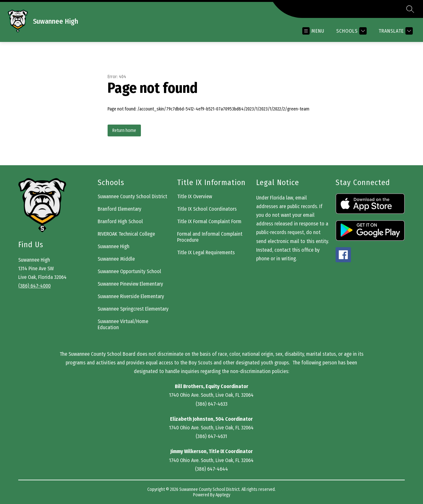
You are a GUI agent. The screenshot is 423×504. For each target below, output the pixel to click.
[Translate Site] (395, 31)
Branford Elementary (119, 209)
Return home (124, 130)
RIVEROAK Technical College (126, 234)
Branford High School (120, 221)
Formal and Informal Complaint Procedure (210, 237)
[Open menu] (313, 31)
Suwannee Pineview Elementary (130, 284)
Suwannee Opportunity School (129, 271)
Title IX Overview (195, 196)
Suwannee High (114, 246)
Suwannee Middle (116, 259)
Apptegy (223, 495)
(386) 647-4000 (34, 286)
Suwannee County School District (132, 196)
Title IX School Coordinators (207, 209)
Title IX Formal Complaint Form (209, 221)
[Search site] (410, 9)
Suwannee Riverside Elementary (131, 296)
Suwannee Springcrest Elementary (133, 309)
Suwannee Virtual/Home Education (123, 324)
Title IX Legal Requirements (206, 252)
